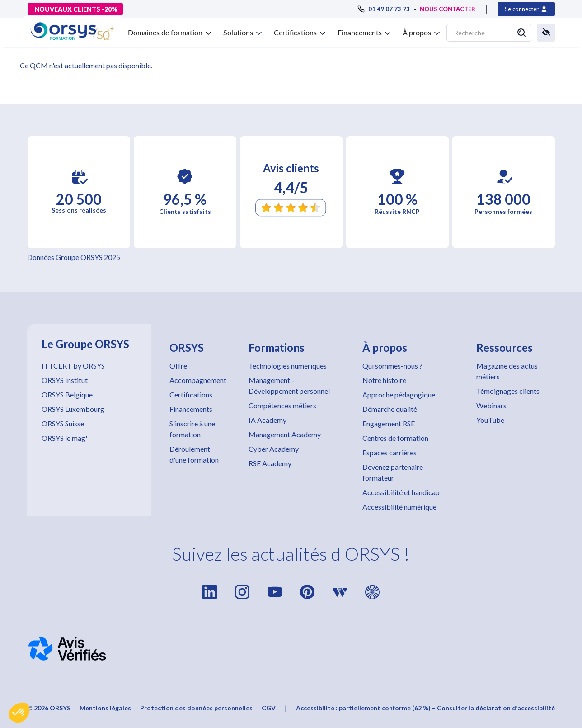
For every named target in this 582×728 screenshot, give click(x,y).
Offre (178, 366)
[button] (19, 713)
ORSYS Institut (65, 380)
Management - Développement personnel (289, 385)
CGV (269, 708)
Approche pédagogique (399, 395)
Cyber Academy (274, 449)
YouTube (490, 420)
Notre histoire (384, 380)
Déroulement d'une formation (194, 454)
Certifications (191, 395)
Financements (191, 409)
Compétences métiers (282, 405)
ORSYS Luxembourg (73, 409)
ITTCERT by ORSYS (73, 366)
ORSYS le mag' (64, 438)
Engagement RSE (389, 423)
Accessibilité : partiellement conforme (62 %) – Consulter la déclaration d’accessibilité (425, 708)
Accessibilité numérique (399, 507)
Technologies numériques (288, 366)
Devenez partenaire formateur (393, 472)
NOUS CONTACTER (448, 9)
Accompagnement (198, 380)
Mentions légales (105, 708)
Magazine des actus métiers (507, 371)
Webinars (491, 405)
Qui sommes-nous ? (392, 366)
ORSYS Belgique (67, 395)
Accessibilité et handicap (401, 492)
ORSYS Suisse (63, 423)
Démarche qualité (390, 409)
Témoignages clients (508, 391)
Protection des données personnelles (196, 708)
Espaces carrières (390, 452)
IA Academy (268, 420)
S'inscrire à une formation (192, 429)
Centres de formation (395, 438)
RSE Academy (270, 463)
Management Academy (285, 434)
